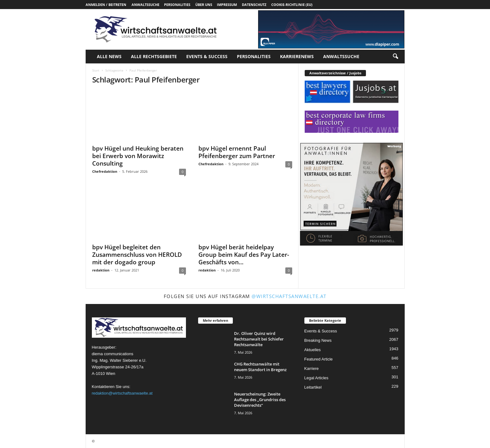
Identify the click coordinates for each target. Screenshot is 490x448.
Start (96, 70)
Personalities (177, 5)
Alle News (109, 56)
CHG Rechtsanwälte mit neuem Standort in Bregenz (260, 367)
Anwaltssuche (145, 5)
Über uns (204, 5)
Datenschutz (254, 5)
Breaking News (318, 340)
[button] (395, 57)
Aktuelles (313, 350)
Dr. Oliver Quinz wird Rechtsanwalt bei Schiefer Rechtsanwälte (259, 339)
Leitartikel (313, 387)
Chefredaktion (105, 171)
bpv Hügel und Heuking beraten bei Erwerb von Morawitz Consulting (138, 156)
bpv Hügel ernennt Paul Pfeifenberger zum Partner (237, 152)
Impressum (227, 5)
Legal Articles (316, 378)
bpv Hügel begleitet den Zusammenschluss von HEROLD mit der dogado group (137, 255)
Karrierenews (297, 56)
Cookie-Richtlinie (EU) (292, 5)
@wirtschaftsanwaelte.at (289, 296)
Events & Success (207, 56)
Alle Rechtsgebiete (154, 56)
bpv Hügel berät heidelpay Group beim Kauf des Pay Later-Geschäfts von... (244, 255)
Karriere (312, 368)
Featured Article (319, 359)
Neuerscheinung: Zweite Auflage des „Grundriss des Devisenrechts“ (260, 400)
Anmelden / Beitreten (106, 5)
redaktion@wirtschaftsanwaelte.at (122, 393)
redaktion (101, 270)
